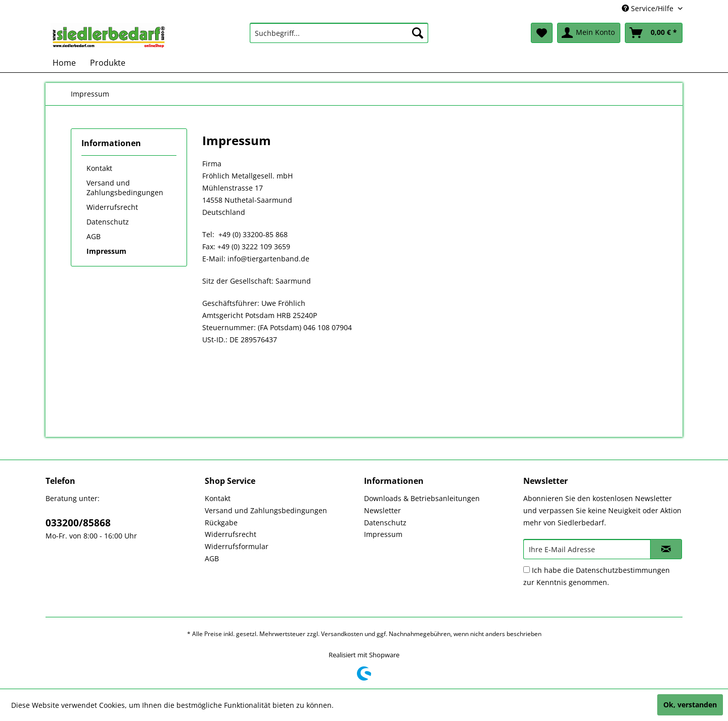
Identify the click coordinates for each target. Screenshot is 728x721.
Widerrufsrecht (112, 207)
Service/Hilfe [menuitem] (649, 8)
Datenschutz (108, 222)
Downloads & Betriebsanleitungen (422, 498)
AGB (94, 236)
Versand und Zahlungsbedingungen (125, 188)
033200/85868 (78, 523)
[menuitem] (339, 33)
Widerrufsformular (237, 546)
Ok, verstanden (690, 705)
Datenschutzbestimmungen (623, 570)
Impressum (106, 251)
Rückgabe (221, 523)
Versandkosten (342, 634)
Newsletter (382, 510)
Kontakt (99, 168)
